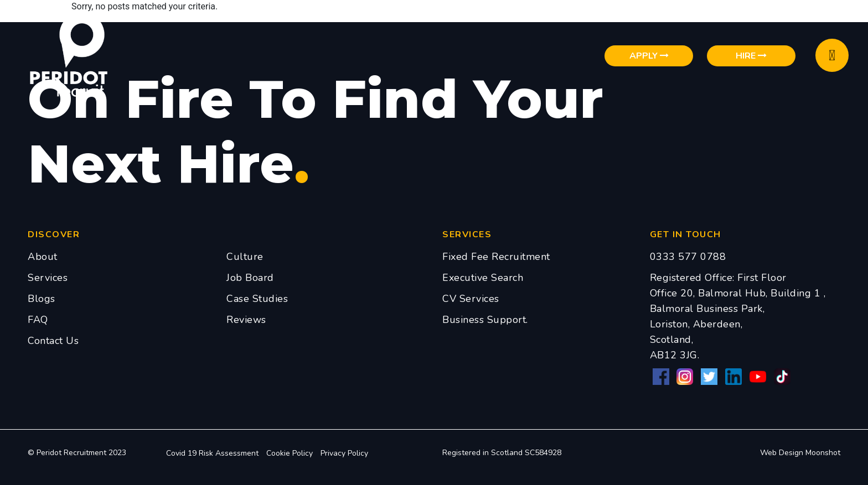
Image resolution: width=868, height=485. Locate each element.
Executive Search (483, 278)
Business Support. (485, 320)
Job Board (250, 278)
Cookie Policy (290, 453)
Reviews (246, 320)
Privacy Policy (344, 453)
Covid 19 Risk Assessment (212, 453)
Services (48, 278)
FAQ (38, 320)
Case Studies (257, 299)
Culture (245, 257)
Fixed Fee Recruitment (496, 257)
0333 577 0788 (688, 257)
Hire (751, 56)
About (43, 257)
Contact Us (53, 341)
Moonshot (823, 453)
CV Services (471, 299)
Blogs (42, 299)
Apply (649, 56)
